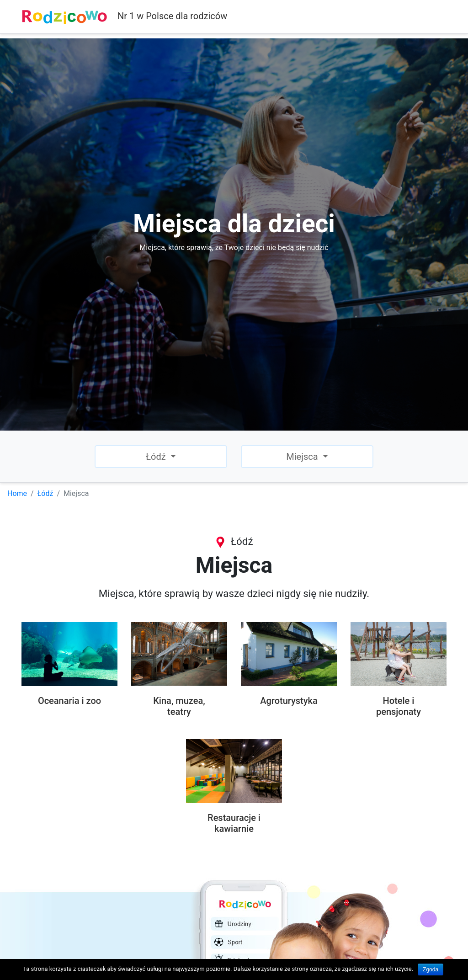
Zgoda (431, 969)
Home (17, 493)
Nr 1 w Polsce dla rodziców (124, 17)
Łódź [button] (157, 457)
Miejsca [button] (303, 457)
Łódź (45, 493)
